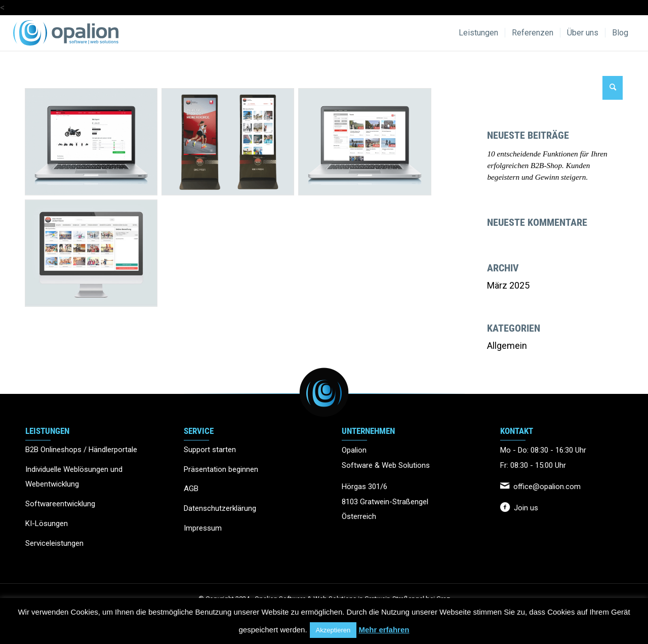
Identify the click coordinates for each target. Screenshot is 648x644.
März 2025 (508, 285)
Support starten (210, 450)
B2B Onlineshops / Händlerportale (81, 450)
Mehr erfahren (384, 630)
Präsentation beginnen (221, 469)
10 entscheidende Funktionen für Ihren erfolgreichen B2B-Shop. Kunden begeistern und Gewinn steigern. (547, 165)
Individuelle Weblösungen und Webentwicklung (74, 477)
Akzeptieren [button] (333, 630)
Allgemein (507, 346)
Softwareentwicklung (60, 504)
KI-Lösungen (47, 524)
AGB (191, 489)
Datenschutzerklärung (220, 508)
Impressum (203, 528)
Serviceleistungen (54, 543)
